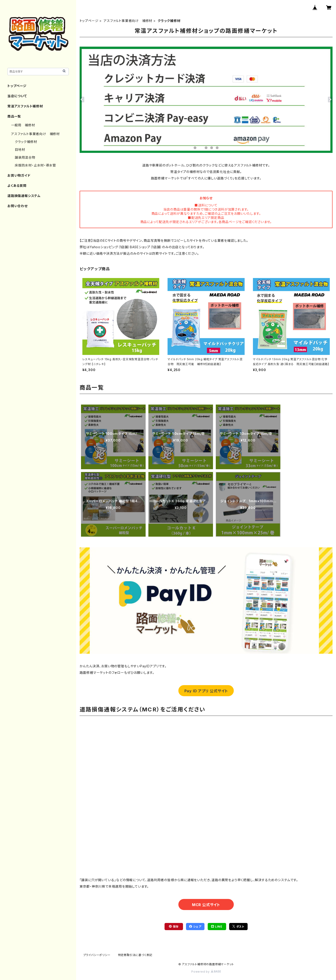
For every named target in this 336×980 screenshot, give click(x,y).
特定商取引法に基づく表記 (135, 955)
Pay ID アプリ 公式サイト (206, 691)
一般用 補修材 (23, 125)
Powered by (206, 972)
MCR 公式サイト (206, 905)
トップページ (89, 21)
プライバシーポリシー (97, 955)
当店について (17, 96)
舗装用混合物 (25, 157)
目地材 (20, 150)
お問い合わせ (18, 206)
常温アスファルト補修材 (25, 106)
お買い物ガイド (19, 175)
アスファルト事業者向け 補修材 (128, 21)
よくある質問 (17, 186)
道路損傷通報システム (24, 196)
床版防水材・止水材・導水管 (35, 165)
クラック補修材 (26, 142)
